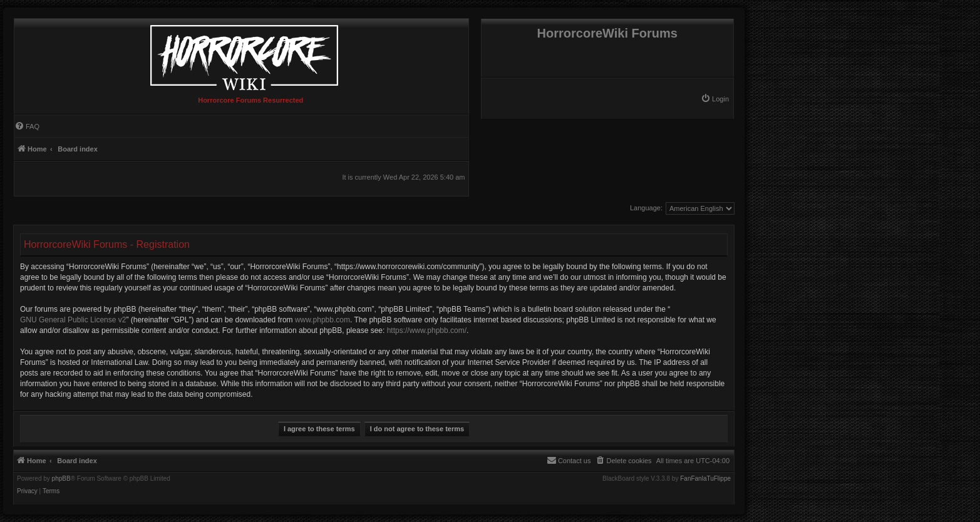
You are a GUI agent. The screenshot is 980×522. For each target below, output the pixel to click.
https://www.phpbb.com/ (427, 330)
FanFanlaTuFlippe (705, 479)
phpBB (61, 479)
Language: (646, 208)
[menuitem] (715, 99)
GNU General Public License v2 (73, 320)
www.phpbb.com (322, 320)
